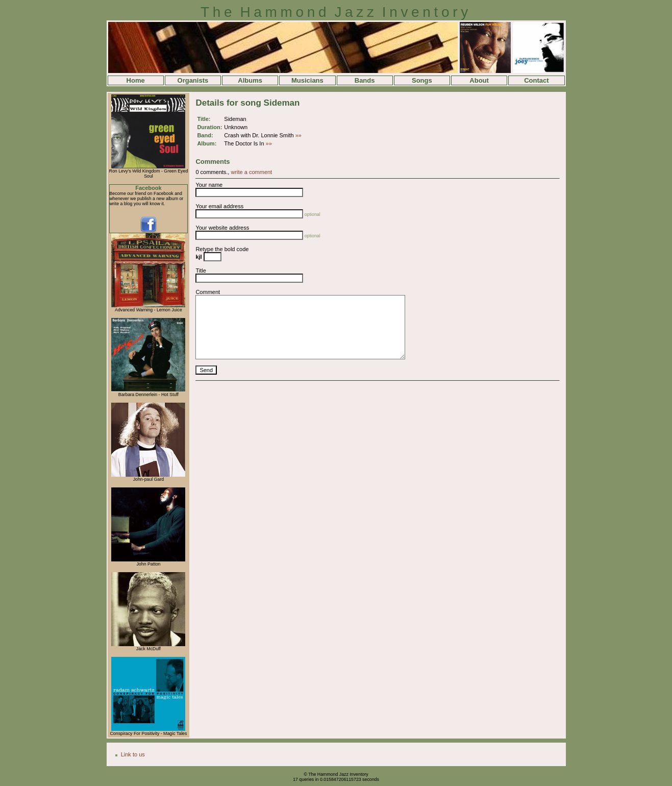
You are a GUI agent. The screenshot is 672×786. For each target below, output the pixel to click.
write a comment (251, 172)
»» (298, 135)
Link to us (133, 754)
